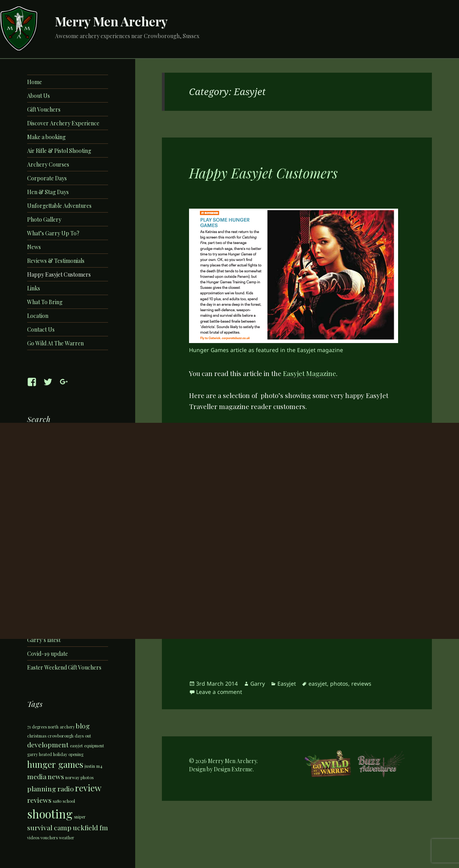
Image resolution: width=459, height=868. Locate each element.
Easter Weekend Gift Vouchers (64, 667)
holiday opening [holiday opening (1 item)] (68, 754)
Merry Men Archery (111, 21)
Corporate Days (47, 178)
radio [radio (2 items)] (66, 788)
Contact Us (41, 329)
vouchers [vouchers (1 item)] (49, 838)
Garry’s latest (44, 640)
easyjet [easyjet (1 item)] (76, 746)
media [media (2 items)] (37, 776)
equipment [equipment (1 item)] (94, 746)
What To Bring (45, 302)
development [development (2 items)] (48, 744)
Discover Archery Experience (63, 123)
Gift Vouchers (44, 109)
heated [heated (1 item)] (45, 754)
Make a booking (46, 137)
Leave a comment (219, 692)
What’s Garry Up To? (53, 233)
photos (339, 684)
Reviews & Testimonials (56, 261)
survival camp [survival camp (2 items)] (49, 827)
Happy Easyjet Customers (59, 274)
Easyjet (287, 684)
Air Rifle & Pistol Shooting (59, 151)
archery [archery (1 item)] (67, 727)
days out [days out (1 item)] (83, 736)
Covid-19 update (48, 654)
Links (34, 288)
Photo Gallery (44, 219)
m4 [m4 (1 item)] (99, 766)
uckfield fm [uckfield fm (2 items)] (90, 827)
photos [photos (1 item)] (87, 777)
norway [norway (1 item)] (72, 777)
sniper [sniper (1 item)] (80, 817)
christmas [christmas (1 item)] (37, 736)
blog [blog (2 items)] (83, 726)
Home (35, 82)
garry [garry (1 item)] (32, 754)
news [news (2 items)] (56, 776)
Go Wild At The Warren (55, 343)
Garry (258, 684)
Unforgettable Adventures (59, 206)
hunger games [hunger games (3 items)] (55, 764)
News (34, 247)
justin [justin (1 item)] (90, 766)
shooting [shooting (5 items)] (50, 814)
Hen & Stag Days (48, 192)
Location (38, 316)
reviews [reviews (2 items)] (39, 800)
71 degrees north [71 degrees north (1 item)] (43, 727)
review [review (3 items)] (88, 788)
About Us (39, 96)
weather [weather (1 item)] (67, 838)
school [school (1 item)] (69, 801)
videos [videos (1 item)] (33, 838)
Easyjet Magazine (309, 373)
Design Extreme (233, 769)
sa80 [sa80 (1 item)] (57, 801)
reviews (361, 684)
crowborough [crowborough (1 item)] (61, 736)
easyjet (318, 684)
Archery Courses (48, 164)
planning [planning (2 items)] (42, 788)
